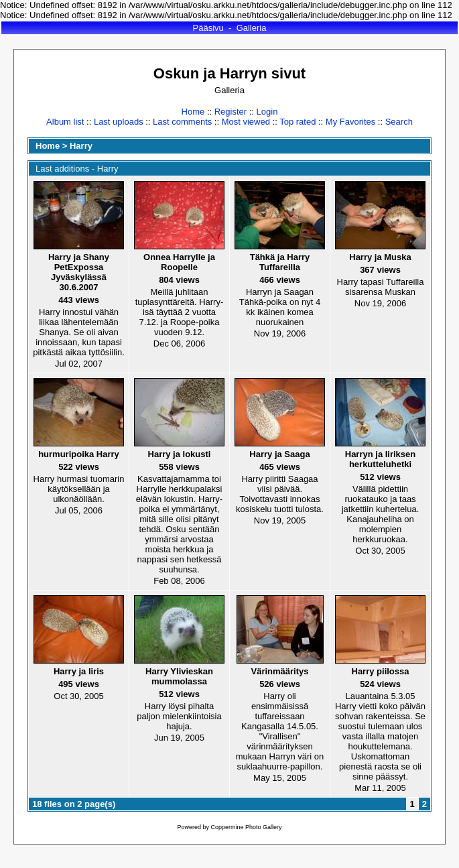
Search (399, 122)
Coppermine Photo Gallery (246, 827)
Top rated (298, 122)
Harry (81, 146)
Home (193, 112)
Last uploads (119, 122)
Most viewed (246, 122)
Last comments (182, 122)
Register (231, 112)
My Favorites (350, 122)
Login (267, 112)
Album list (65, 122)
